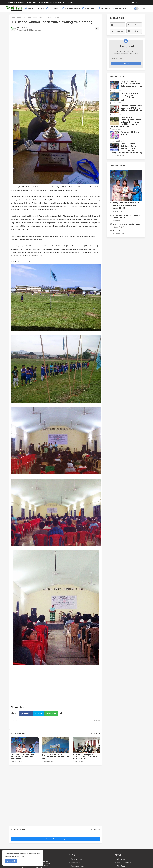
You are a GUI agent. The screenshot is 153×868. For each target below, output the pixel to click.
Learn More (20, 856)
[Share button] (61, 713)
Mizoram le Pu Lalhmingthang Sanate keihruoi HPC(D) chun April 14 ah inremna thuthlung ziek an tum (125, 122)
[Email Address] (126, 59)
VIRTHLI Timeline (124, 863)
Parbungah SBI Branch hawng (130, 133)
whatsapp (136, 25)
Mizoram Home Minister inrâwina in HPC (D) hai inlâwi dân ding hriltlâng (85, 756)
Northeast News (70, 8)
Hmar (39, 8)
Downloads (118, 8)
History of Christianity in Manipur (127, 224)
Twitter (40, 713)
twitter (136, 31)
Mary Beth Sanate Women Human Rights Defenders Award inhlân (22, 756)
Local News (52, 8)
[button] (144, 8)
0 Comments (95, 829)
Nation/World (89, 8)
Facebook (27, 713)
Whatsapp (52, 713)
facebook (119, 25)
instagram (119, 31)
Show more (96, 733)
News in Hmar (77, 859)
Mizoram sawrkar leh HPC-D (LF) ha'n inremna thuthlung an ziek (55, 756)
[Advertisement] (58, 51)
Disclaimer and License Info (52, 2)
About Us (12, 2)
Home (29, 8)
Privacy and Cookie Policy (28, 2)
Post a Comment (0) (56, 839)
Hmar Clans (118, 231)
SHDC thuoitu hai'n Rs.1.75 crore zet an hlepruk (126, 216)
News (19, 17)
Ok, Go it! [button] (11, 861)
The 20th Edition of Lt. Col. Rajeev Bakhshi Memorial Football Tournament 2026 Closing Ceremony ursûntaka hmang (126, 148)
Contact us (69, 2)
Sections (103, 8)
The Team (122, 866)
